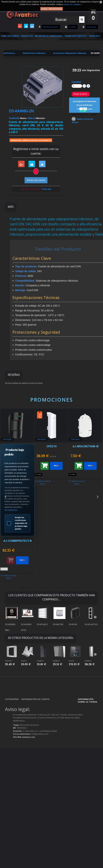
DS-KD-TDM (72, 661)
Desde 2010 (94, 36)
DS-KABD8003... (41, 661)
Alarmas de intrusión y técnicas (12, 717)
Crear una (46, 189)
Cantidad (76, 82)
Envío (26, 746)
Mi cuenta (43, 699)
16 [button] (61, 588)
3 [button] (26, 588)
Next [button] (98, 497)
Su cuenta (72, 27)
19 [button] (69, 588)
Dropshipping (29, 762)
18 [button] (66, 588)
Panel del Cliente (10, 36)
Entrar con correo (36, 180)
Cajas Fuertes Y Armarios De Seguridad (12, 809)
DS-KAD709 (58, 624)
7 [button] (37, 588)
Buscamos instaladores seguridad (29, 768)
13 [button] (53, 588)
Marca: (32, 118)
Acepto (44, 9)
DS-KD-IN (73, 624)
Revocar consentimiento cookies (29, 793)
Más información (55, 9)
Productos (27, 36)
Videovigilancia (14, 710)
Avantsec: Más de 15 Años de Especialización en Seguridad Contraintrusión (30, 814)
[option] (17, 496)
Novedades (28, 710)
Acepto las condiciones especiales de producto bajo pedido (17, 523)
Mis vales (44, 736)
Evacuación (12, 818)
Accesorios (12, 772)
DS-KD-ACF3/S (91, 624)
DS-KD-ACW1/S (9, 661)
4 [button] (29, 588)
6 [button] (34, 588)
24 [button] (82, 588)
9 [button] (42, 588)
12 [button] (50, 588)
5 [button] (31, 588)
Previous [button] (5, 497)
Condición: (14, 118)
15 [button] (58, 588)
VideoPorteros (13, 742)
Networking (12, 723)
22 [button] (77, 588)
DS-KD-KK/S (42, 624)
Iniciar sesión (91, 27)
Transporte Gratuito (76, 36)
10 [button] (45, 588)
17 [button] (64, 588)
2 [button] (23, 588)
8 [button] (39, 588)
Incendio (11, 782)
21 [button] (74, 588)
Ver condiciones (11, 510)
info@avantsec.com (88, 728)
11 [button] (47, 588)
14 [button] (56, 588)
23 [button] (80, 588)
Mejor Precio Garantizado (49, 36)
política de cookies (72, 4)
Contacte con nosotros (50, 27)
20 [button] (72, 588)
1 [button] (21, 588)
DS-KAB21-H (24, 661)
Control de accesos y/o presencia (12, 736)
